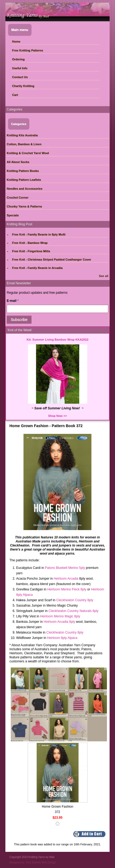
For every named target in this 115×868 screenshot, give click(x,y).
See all (104, 276)
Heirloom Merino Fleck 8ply (67, 589)
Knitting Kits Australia (22, 135)
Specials (13, 215)
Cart (15, 95)
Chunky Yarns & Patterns (24, 206)
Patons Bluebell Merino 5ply (65, 568)
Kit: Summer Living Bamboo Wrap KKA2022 (58, 340)
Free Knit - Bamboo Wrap (30, 243)
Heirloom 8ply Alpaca (62, 638)
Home (16, 42)
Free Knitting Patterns (28, 50)
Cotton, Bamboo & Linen (24, 144)
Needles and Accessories (25, 189)
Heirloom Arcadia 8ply (59, 622)
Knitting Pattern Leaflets (24, 180)
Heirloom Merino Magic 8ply (60, 616)
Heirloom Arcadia (66, 579)
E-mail (13, 301)
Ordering (18, 59)
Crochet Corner (18, 198)
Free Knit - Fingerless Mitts (31, 251)
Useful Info (20, 68)
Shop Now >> (58, 416)
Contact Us (20, 77)
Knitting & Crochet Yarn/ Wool (28, 153)
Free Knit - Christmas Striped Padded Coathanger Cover (52, 260)
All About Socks (18, 162)
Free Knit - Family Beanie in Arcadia (37, 268)
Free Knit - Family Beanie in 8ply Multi (39, 234)
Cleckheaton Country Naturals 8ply (73, 611)
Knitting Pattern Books (23, 171)
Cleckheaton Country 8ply (75, 600)
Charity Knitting (23, 86)
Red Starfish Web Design (41, 862)
